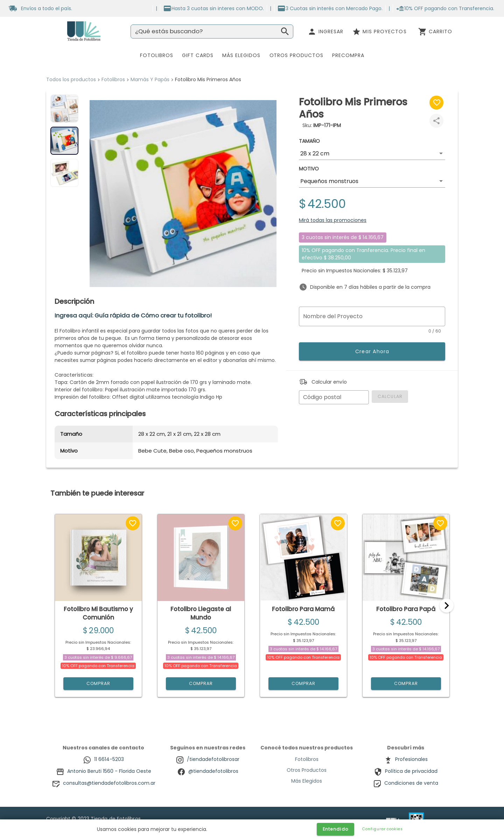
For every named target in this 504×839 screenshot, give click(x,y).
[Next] (447, 606)
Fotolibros (113, 79)
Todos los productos (71, 79)
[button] (372, 154)
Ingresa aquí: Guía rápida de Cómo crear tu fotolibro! (133, 315)
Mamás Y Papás (150, 79)
